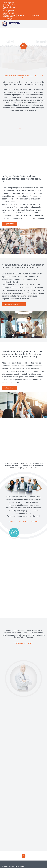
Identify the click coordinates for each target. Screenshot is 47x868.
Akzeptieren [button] (36, 15)
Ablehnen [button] (21, 15)
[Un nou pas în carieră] (23, 673)
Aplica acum (10, 224)
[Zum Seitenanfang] (24, 853)
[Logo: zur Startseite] (11, 24)
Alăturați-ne (9, 388)
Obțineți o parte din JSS (14, 304)
